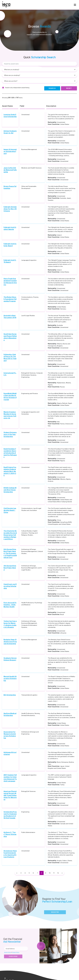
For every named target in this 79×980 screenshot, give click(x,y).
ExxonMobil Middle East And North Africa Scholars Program (10, 397)
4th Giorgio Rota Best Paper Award (10, 568)
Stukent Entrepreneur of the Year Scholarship (10, 434)
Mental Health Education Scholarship (10, 679)
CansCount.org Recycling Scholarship (10, 586)
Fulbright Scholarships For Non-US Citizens (10, 209)
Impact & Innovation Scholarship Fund (10, 151)
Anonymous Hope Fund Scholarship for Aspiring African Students (10, 854)
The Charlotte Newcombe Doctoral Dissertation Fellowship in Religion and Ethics (10, 535)
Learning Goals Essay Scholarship (10, 116)
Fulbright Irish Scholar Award (10, 245)
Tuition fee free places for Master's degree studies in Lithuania (10, 624)
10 (50, 873)
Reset (69, 88)
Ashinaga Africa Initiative (10, 753)
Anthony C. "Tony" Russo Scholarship (10, 834)
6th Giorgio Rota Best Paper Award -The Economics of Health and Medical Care (10, 553)
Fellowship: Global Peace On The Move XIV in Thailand (10, 358)
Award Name (7, 106)
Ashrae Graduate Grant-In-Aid (10, 132)
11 (54, 873)
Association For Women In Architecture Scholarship (10, 735)
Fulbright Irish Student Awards (10, 228)
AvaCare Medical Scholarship (10, 714)
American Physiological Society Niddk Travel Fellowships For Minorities (10, 795)
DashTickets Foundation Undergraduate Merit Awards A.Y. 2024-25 (10, 471)
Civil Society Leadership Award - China (10, 510)
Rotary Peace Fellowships (10, 187)
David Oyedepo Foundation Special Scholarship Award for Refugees (10, 453)
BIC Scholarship (10, 695)
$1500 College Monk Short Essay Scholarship (10, 490)
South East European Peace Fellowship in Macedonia (10, 337)
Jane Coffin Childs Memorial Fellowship (10, 170)
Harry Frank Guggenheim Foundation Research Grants (10, 282)
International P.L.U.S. (10, 374)
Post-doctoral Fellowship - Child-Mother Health (10, 605)
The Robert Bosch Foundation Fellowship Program (10, 299)
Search (52, 88)
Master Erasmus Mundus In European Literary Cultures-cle (10, 415)
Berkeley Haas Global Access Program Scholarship (10, 642)
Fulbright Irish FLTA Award (10, 261)
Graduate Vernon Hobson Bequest (10, 659)
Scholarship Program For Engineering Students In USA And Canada (10, 815)
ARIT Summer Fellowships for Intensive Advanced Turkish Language (10, 778)
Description (51, 106)
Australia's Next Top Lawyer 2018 (10, 317)
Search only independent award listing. (17, 88)
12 (58, 873)
